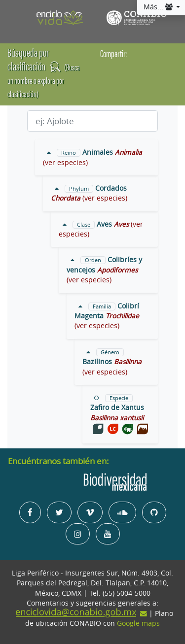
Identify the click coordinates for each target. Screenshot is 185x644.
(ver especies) (65, 163)
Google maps (138, 623)
